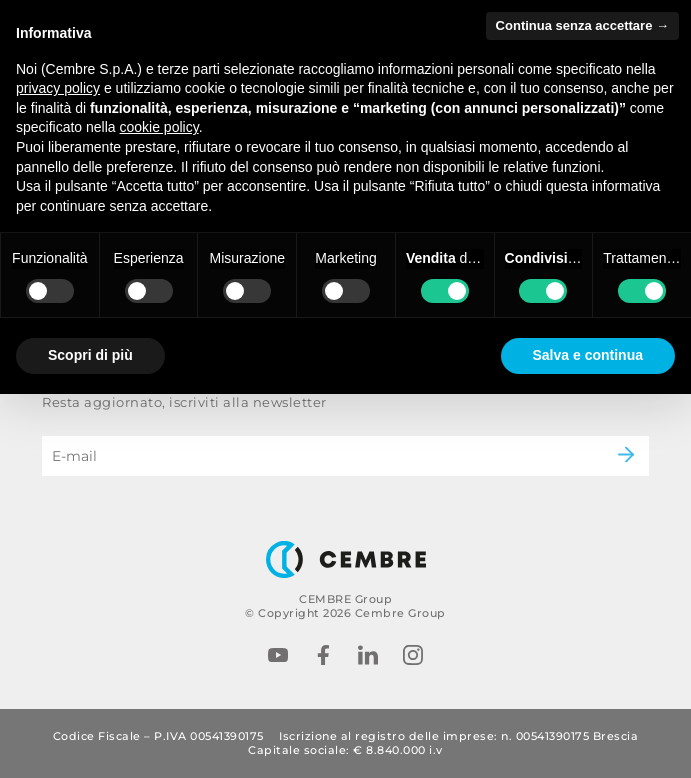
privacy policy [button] (58, 88)
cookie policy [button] (159, 127)
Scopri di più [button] (90, 355)
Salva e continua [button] (588, 355)
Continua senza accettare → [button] (582, 25)
